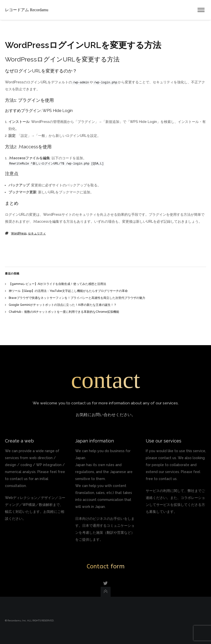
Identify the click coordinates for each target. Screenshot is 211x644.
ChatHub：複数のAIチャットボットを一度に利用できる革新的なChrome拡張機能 (64, 312)
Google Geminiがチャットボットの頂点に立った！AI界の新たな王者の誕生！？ (63, 305)
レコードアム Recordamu (27, 10)
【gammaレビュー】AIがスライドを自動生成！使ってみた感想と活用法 (57, 284)
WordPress (19, 233)
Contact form (106, 566)
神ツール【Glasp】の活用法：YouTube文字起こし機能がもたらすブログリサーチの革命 (68, 291)
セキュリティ (37, 233)
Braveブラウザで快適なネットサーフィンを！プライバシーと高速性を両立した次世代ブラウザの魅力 (77, 298)
